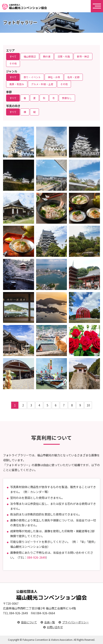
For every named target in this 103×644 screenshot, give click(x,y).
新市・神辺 (83, 56)
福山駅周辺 (30, 56)
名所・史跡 (73, 77)
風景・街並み (17, 84)
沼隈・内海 (64, 56)
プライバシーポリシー (75, 622)
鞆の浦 (47, 56)
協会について (29, 622)
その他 (13, 63)
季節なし (67, 98)
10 (88, 405)
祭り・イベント (32, 77)
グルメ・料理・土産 (42, 84)
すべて (13, 56)
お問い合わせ (55, 627)
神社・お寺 (54, 77)
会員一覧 (50, 622)
